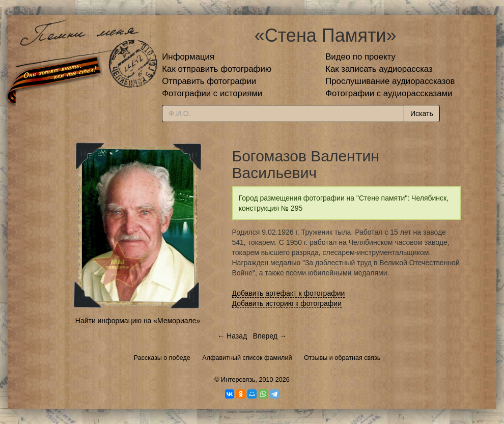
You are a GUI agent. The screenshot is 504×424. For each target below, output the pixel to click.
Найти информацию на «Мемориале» (138, 321)
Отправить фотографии (209, 81)
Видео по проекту (360, 57)
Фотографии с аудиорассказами (389, 93)
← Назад (232, 336)
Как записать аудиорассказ (379, 69)
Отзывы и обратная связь (342, 358)
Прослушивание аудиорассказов (390, 81)
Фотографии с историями (212, 93)
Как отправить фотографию (217, 69)
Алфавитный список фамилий (247, 358)
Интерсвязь (238, 380)
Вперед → (270, 336)
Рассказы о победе (162, 358)
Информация (188, 57)
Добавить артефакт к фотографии (289, 293)
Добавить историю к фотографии (287, 303)
